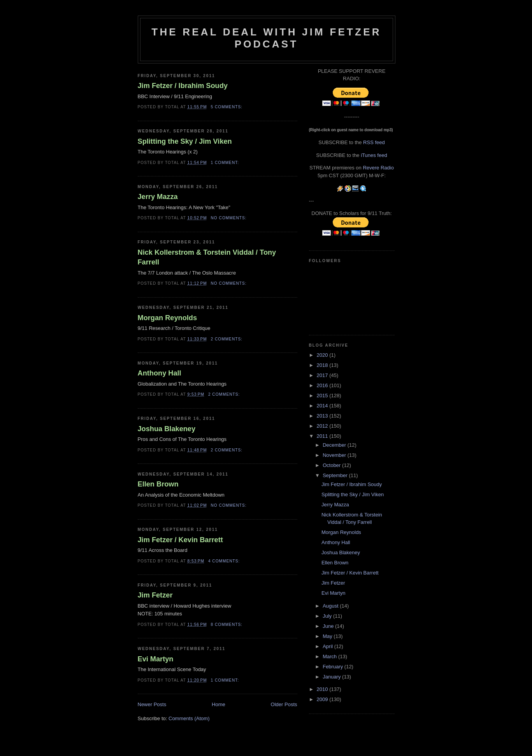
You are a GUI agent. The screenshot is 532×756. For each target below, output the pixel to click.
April (328, 646)
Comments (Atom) (189, 718)
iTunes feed (374, 155)
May (328, 636)
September (336, 475)
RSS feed (374, 142)
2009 (323, 699)
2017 (323, 375)
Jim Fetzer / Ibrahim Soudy (183, 86)
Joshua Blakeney (167, 429)
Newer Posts (152, 704)
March (330, 656)
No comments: (230, 218)
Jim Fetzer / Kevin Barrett (180, 540)
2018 (323, 365)
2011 (323, 436)
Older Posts (284, 704)
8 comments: (227, 625)
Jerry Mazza (158, 197)
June (329, 626)
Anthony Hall (160, 373)
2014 (323, 406)
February (334, 667)
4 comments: (225, 561)
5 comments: (227, 107)
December (335, 445)
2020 (323, 355)
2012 (323, 426)
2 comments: (227, 339)
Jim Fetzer (155, 595)
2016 (323, 385)
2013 (323, 416)
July (328, 616)
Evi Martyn (156, 659)
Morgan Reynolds (168, 318)
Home (219, 704)
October (332, 465)
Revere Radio (378, 168)
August (331, 606)
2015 (323, 396)
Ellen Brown (158, 484)
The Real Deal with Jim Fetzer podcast (266, 38)
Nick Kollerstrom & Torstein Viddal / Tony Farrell (207, 257)
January (332, 677)
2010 (323, 689)
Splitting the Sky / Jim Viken (185, 141)
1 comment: (226, 163)
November (335, 455)
